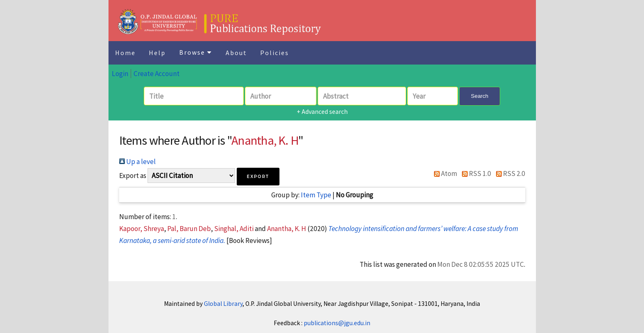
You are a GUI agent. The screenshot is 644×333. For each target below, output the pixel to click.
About (236, 53)
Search (480, 96)
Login (120, 74)
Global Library (223, 304)
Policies (275, 53)
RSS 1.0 (475, 173)
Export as (133, 176)
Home (125, 53)
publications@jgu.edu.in (337, 323)
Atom (444, 173)
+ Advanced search (322, 111)
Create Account (157, 74)
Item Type (316, 195)
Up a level (137, 162)
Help (157, 53)
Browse (196, 52)
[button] (258, 177)
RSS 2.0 (509, 173)
